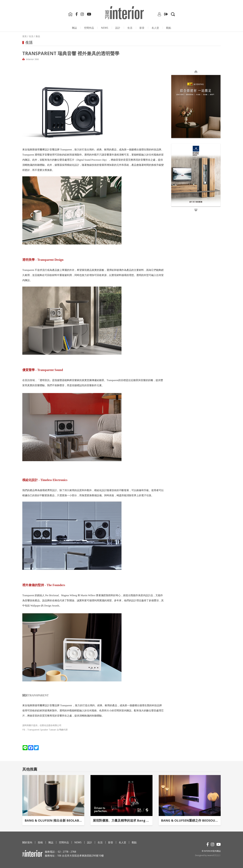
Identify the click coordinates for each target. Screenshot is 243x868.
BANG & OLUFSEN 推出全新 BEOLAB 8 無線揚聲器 (53, 820)
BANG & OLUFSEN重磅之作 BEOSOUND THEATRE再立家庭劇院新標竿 (190, 820)
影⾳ (142, 28)
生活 (130, 28)
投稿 (40, 842)
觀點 (169, 28)
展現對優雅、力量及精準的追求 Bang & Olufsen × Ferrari (122, 820)
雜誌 (74, 28)
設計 (118, 28)
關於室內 (27, 842)
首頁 (24, 36)
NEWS (105, 28)
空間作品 (89, 28)
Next (172, 143)
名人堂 (155, 28)
